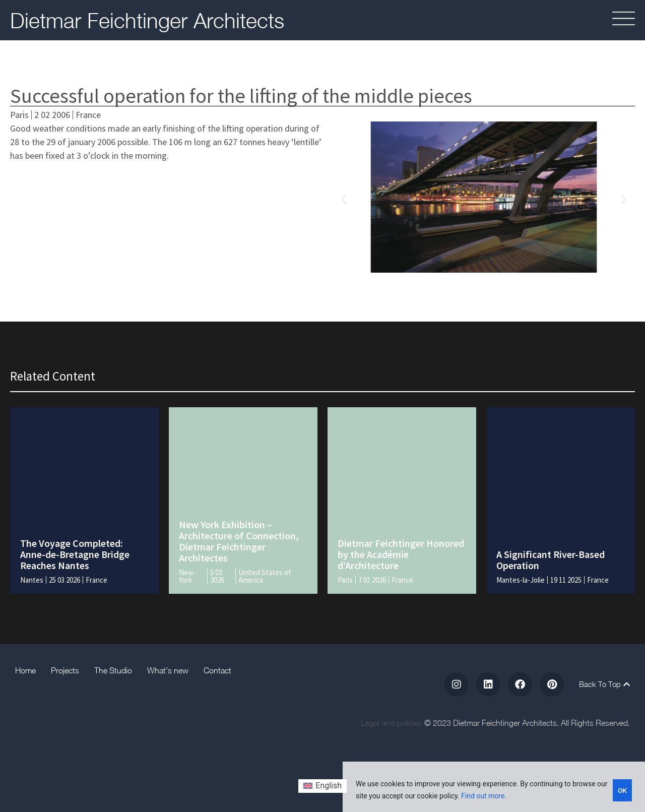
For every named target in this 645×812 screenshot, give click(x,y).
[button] (344, 199)
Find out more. (484, 796)
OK (623, 790)
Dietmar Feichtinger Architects (147, 20)
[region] (494, 787)
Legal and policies (392, 723)
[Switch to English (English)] (322, 786)
